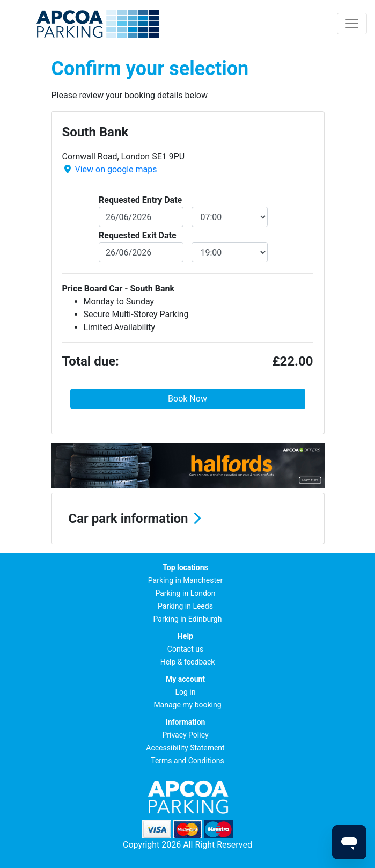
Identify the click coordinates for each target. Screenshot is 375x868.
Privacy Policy (185, 735)
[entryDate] (141, 217)
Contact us (185, 649)
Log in (186, 692)
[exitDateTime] (230, 252)
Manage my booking (187, 705)
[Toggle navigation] (352, 24)
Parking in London (185, 593)
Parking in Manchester (185, 580)
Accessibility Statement (185, 748)
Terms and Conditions (187, 761)
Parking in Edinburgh (188, 619)
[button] (188, 519)
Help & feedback (188, 662)
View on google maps (116, 169)
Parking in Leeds (185, 606)
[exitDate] (141, 252)
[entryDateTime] (230, 217)
